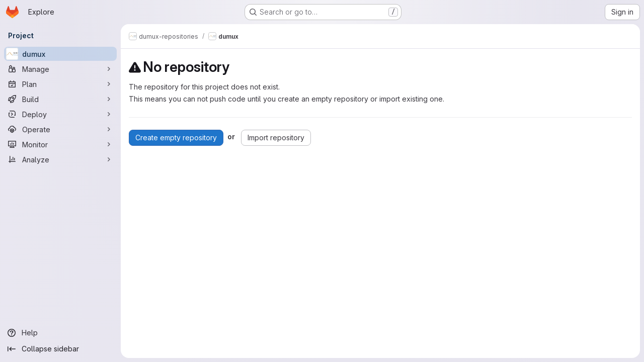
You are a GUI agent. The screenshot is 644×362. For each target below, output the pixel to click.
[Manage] (60, 69)
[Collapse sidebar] (60, 349)
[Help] (60, 333)
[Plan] (60, 84)
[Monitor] (60, 144)
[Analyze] (60, 159)
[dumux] (60, 54)
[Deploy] (60, 114)
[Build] (60, 99)
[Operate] (60, 129)
